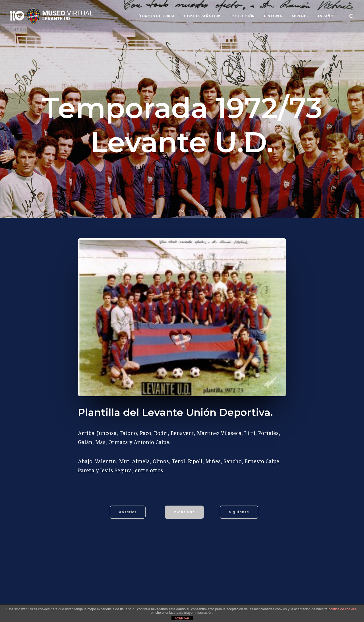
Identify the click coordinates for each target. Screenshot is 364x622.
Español (327, 16)
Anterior (128, 511)
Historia (273, 16)
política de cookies (343, 609)
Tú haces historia (155, 16)
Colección (243, 16)
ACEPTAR (182, 618)
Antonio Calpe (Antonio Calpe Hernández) (120, 600)
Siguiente (239, 511)
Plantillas (184, 511)
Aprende (300, 16)
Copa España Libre (203, 16)
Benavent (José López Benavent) (196, 600)
